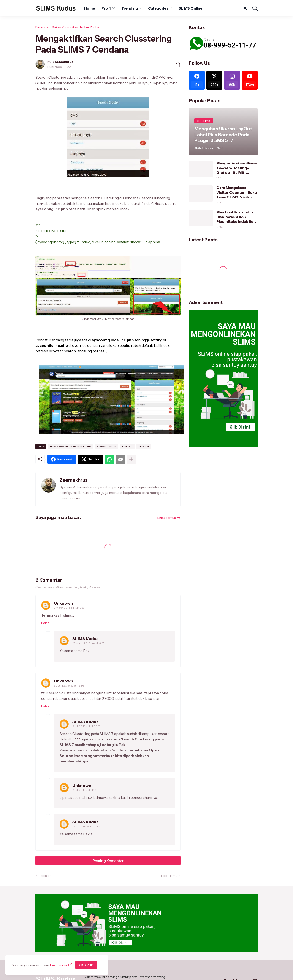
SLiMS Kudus (85, 639)
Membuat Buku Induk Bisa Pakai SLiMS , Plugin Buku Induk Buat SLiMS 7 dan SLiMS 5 (237, 217)
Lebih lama (169, 876)
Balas (45, 623)
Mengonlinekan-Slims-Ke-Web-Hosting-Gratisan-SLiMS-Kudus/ (237, 168)
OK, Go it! (86, 965)
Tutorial (144, 446)
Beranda (42, 27)
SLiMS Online (190, 8)
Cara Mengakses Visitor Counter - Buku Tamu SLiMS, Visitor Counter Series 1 (237, 192)
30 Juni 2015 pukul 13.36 (69, 685)
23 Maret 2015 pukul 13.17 (88, 643)
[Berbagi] (176, 64)
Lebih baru (47, 876)
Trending (130, 8)
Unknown (64, 603)
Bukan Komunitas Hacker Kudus (76, 27)
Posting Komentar (108, 861)
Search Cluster (107, 446)
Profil (106, 8)
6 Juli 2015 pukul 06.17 (86, 726)
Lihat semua (167, 518)
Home (90, 8)
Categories (158, 8)
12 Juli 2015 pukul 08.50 (87, 826)
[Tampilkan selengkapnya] (131, 459)
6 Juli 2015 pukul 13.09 (86, 790)
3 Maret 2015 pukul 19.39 (69, 608)
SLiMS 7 (127, 446)
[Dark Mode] (243, 8)
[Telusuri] (253, 8)
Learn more (59, 965)
